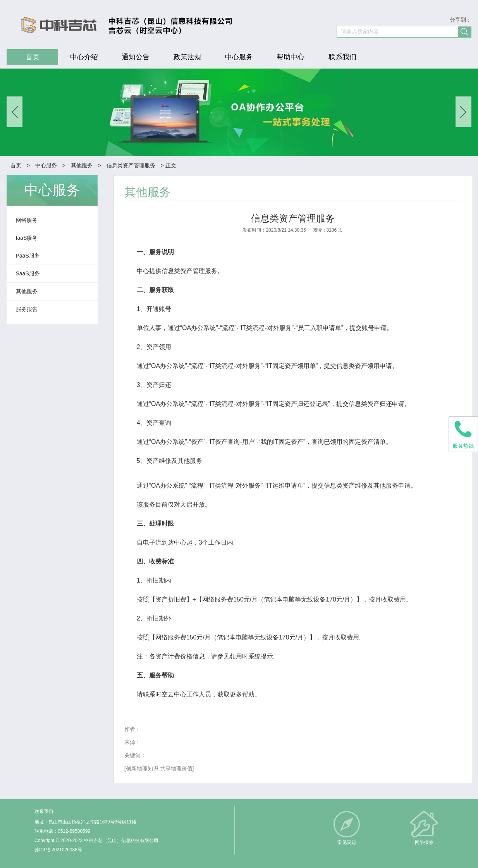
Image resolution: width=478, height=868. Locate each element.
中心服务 (46, 165)
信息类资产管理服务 (131, 165)
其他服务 (82, 165)
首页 (16, 165)
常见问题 (347, 842)
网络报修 (424, 842)
